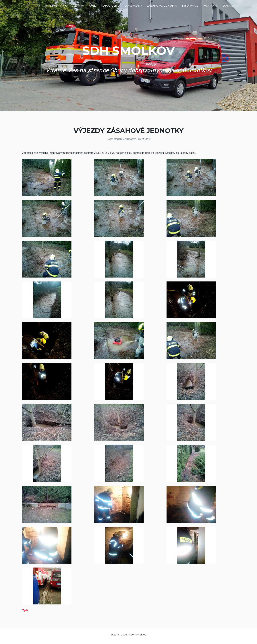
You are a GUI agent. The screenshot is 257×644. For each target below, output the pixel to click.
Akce (92, 7)
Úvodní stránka (56, 7)
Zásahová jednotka (162, 7)
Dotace (228, 7)
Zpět (25, 610)
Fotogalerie (110, 7)
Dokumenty (133, 7)
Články (79, 7)
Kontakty (210, 7)
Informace (190, 7)
